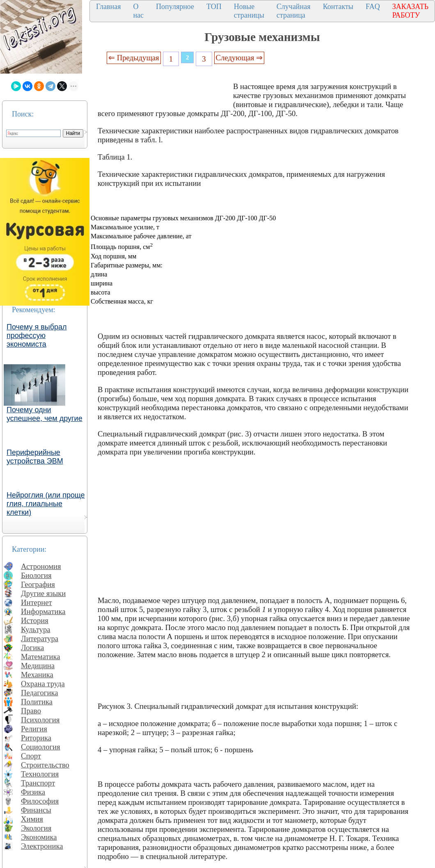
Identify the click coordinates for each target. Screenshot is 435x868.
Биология (36, 575)
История (35, 620)
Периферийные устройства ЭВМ (35, 457)
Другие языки (43, 593)
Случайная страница (294, 11)
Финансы (36, 810)
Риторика (36, 738)
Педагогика (40, 693)
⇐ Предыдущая (134, 58)
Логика (32, 648)
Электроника (42, 846)
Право (31, 711)
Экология (36, 828)
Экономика (39, 837)
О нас (138, 11)
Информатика (43, 611)
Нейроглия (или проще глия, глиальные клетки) (46, 504)
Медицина (38, 666)
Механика (37, 675)
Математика (41, 657)
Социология (41, 747)
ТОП (214, 7)
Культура (36, 629)
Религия (34, 729)
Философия (40, 801)
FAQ (373, 7)
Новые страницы (249, 11)
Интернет (37, 602)
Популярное (175, 7)
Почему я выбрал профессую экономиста (37, 336)
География (38, 584)
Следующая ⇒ (239, 58)
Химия (32, 819)
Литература (40, 638)
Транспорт (38, 783)
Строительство (45, 765)
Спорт (31, 756)
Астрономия (41, 566)
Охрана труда (43, 684)
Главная (108, 7)
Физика (33, 792)
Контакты (338, 7)
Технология (40, 774)
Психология (40, 720)
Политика (37, 702)
